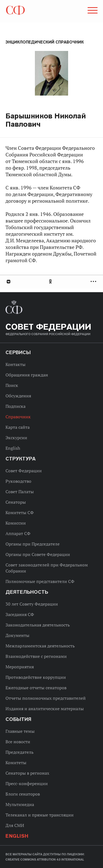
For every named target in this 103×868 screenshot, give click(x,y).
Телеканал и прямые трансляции (40, 815)
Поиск (12, 385)
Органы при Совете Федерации (38, 554)
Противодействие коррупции (36, 677)
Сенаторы (16, 502)
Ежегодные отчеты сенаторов (36, 688)
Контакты (16, 364)
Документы (17, 635)
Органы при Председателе (33, 544)
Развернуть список (94, 282)
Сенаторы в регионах (27, 773)
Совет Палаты (20, 492)
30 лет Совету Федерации (32, 604)
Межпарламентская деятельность (40, 646)
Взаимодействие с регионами (36, 656)
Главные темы (20, 731)
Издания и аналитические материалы (45, 709)
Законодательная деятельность (38, 625)
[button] (92, 11)
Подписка (16, 406)
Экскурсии (16, 438)
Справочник (18, 417)
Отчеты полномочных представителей (46, 698)
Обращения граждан (27, 375)
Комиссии (16, 523)
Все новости (18, 742)
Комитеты (16, 763)
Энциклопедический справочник (45, 42)
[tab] (51, 282)
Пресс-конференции (27, 783)
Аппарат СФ (18, 533)
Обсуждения (18, 396)
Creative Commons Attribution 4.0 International (45, 859)
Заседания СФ (20, 614)
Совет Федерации (24, 471)
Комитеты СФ (20, 512)
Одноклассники (51, 282)
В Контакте (8, 282)
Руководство (18, 481)
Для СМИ (15, 825)
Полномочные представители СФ (40, 581)
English (13, 448)
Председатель (20, 752)
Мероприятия (20, 667)
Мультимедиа (20, 804)
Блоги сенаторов (23, 794)
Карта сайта (18, 427)
